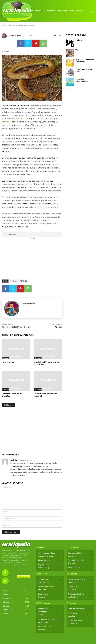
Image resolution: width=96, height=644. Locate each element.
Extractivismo (8, 362)
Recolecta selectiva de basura (16, 327)
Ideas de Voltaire (74, 568)
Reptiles (24, 281)
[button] (92, 11)
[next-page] (71, 90)
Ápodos (59, 327)
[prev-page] (67, 90)
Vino (77, 50)
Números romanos (45, 560)
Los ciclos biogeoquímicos (82, 80)
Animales (14, 281)
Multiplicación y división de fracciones (47, 363)
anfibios (5, 122)
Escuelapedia (17, 36)
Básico (6, 358)
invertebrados (17, 119)
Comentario (11, 235)
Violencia (79, 40)
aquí (27, 565)
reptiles (31, 109)
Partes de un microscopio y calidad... (43, 612)
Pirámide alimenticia (76, 609)
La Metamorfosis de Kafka (84, 70)
